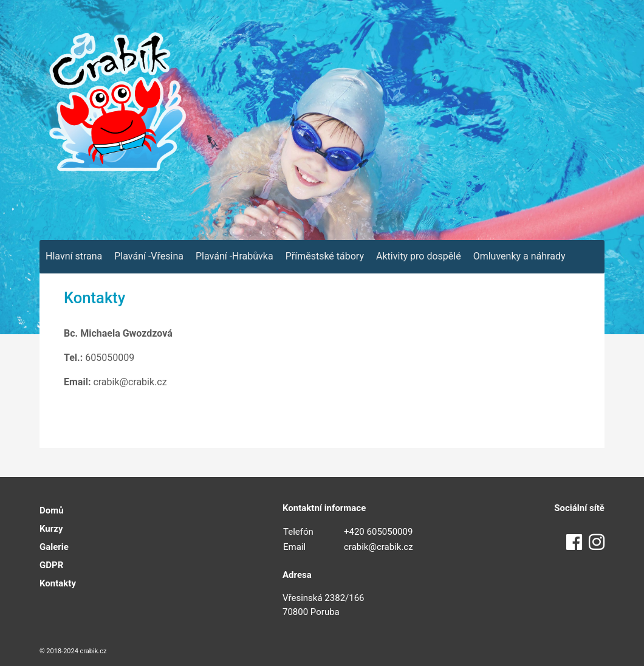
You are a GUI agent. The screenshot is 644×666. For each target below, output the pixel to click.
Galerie (54, 547)
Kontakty (58, 583)
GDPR (51, 565)
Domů (52, 510)
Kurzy (51, 529)
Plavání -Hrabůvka (235, 256)
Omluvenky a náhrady (519, 256)
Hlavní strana (74, 256)
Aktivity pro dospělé (419, 256)
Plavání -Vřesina (149, 256)
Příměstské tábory (325, 256)
